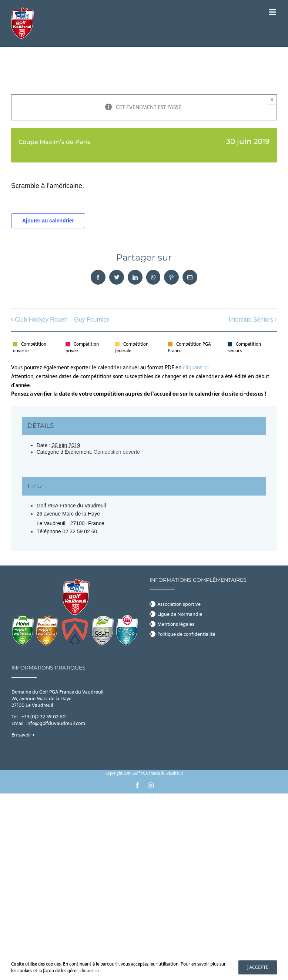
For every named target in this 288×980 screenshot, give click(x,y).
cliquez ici (89, 971)
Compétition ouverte (117, 452)
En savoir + (23, 735)
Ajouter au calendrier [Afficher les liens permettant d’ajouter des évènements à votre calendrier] (48, 221)
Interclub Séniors (251, 320)
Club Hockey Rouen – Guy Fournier (62, 320)
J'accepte (258, 967)
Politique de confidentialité (186, 634)
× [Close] (272, 99)
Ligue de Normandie (180, 614)
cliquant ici (197, 367)
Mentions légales (176, 624)
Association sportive (179, 604)
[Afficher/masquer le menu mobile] (273, 12)
